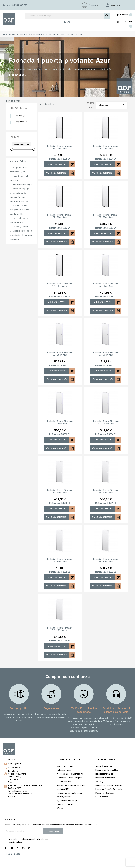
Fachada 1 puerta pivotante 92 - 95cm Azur (106, 216)
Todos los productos (65, 804)
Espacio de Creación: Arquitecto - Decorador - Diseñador (22, 235)
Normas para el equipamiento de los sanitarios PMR (20, 210)
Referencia (55, 159)
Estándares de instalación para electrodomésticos (19, 197)
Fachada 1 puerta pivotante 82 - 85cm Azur (106, 147)
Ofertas (60, 808)
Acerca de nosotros (104, 766)
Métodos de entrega (22, 184)
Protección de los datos (105, 778)
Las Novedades (102, 797)
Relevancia (112, 105)
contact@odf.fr (15, 764)
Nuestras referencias (104, 774)
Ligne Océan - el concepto (67, 801)
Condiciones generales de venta (109, 785)
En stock (21, 116)
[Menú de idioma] (90, 5)
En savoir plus (17, 75)
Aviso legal (100, 782)
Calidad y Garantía (21, 227)
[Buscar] (67, 16)
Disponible (22, 122)
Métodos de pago (20, 189)
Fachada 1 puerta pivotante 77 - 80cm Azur (60, 147)
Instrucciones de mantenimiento (70, 793)
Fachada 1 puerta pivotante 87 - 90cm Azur (60, 216)
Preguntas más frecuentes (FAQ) (70, 774)
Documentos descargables (107, 770)
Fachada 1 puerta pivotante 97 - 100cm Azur (60, 285)
